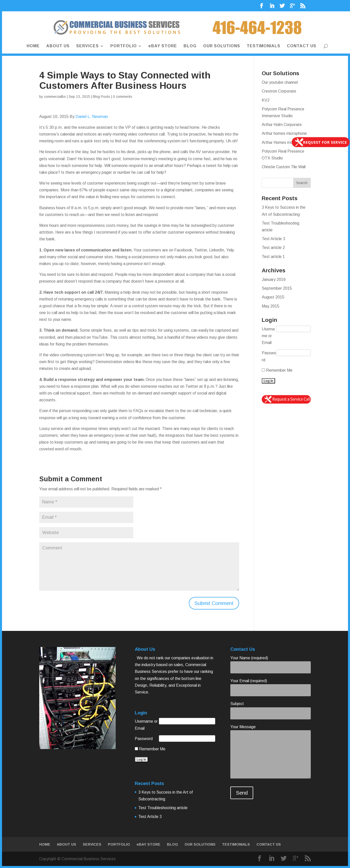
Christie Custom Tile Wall (284, 167)
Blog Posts (101, 97)
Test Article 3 (273, 239)
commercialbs (55, 97)
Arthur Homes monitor (281, 142)
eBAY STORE (163, 46)
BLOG (190, 46)
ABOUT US (58, 46)
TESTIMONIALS (264, 46)
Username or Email (268, 336)
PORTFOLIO (124, 46)
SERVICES (87, 46)
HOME (33, 46)
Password (269, 356)
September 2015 (277, 288)
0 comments (123, 97)
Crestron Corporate (279, 91)
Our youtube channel (280, 82)
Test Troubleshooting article (163, 808)
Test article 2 (273, 248)
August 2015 (273, 297)
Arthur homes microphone (284, 133)
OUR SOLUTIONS (222, 46)
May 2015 (271, 306)
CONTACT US (302, 46)
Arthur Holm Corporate (282, 125)
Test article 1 (273, 257)
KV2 (266, 100)
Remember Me (277, 370)
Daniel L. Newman (92, 117)
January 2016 (274, 279)
